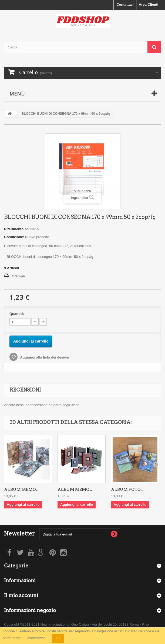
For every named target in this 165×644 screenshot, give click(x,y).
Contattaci (125, 4)
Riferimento (14, 229)
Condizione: (14, 237)
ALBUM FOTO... (127, 489)
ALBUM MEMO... (21, 489)
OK (58, 638)
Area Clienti (149, 4)
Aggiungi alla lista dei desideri (45, 357)
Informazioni (37, 638)
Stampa (18, 276)
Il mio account (21, 595)
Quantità (17, 314)
